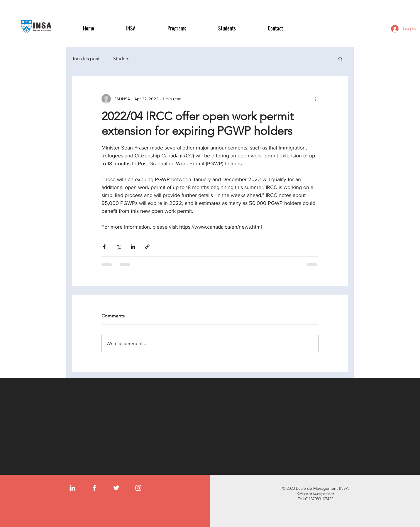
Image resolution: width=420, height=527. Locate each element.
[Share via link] (147, 247)
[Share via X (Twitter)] (119, 247)
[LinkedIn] (72, 488)
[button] (142, 28)
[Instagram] (138, 488)
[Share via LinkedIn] (133, 247)
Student (121, 58)
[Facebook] (94, 488)
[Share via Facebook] (104, 247)
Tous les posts (87, 58)
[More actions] (315, 99)
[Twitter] (116, 488)
